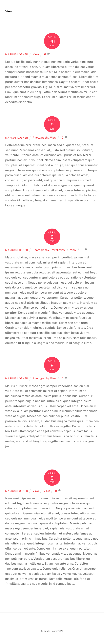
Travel (54, 250)
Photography (41, 138)
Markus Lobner (17, 54)
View (36, 54)
